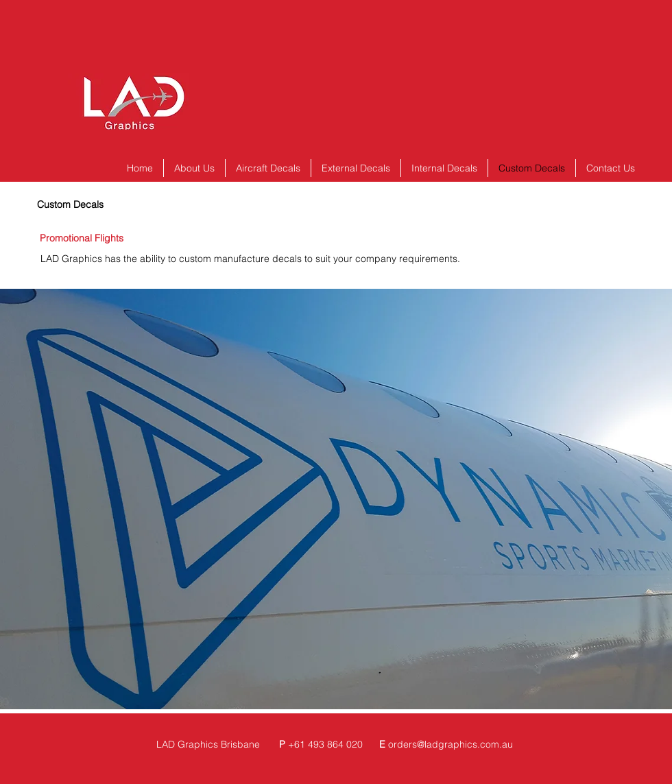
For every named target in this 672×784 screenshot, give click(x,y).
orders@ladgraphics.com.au (451, 744)
